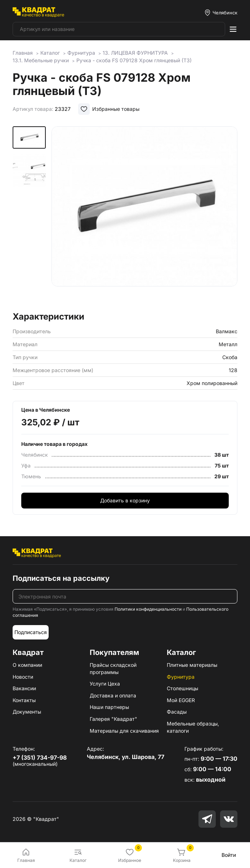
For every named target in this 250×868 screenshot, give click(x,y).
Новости (23, 677)
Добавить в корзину (125, 500)
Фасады (177, 712)
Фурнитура (181, 677)
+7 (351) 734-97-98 (40, 758)
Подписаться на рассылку (61, 578)
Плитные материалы (192, 665)
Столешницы (182, 688)
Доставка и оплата (113, 695)
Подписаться (31, 632)
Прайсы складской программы (113, 668)
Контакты (24, 700)
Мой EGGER (181, 700)
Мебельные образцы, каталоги (193, 727)
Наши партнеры (109, 707)
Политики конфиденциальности (148, 609)
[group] (144, 217)
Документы (27, 712)
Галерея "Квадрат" (113, 719)
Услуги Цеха (105, 684)
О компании (27, 665)
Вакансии (24, 688)
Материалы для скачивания (124, 731)
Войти (229, 855)
